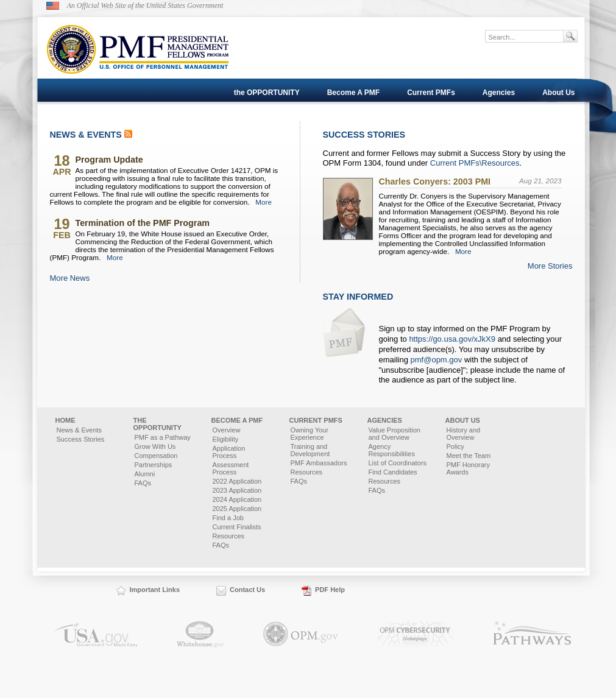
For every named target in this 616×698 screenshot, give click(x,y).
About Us (558, 93)
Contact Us (247, 590)
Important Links (155, 590)
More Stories (550, 266)
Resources (229, 536)
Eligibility (226, 439)
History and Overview (464, 434)
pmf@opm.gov (437, 360)
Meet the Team (469, 456)
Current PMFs (431, 93)
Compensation (156, 456)
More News (70, 278)
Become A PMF (353, 93)
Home (65, 420)
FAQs (143, 483)
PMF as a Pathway (163, 437)
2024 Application (237, 499)
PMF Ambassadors (319, 463)
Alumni (145, 474)
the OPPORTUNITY (267, 93)
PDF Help (330, 590)
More (264, 202)
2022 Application (237, 481)
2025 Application (237, 509)
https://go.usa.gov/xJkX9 (452, 339)
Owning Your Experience (310, 434)
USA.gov (96, 634)
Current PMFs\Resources (475, 163)
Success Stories (81, 439)
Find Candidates (393, 472)
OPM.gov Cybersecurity (416, 634)
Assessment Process (231, 468)
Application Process (229, 452)
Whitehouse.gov (200, 634)
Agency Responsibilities (392, 450)
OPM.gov (301, 634)
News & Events (80, 430)
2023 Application (237, 490)
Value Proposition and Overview (395, 434)
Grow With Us (155, 446)
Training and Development (310, 450)
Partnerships (154, 465)
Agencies (499, 93)
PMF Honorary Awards (469, 468)
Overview (227, 430)
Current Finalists (237, 527)
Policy (455, 446)
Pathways (533, 634)
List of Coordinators (398, 463)
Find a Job (228, 518)
